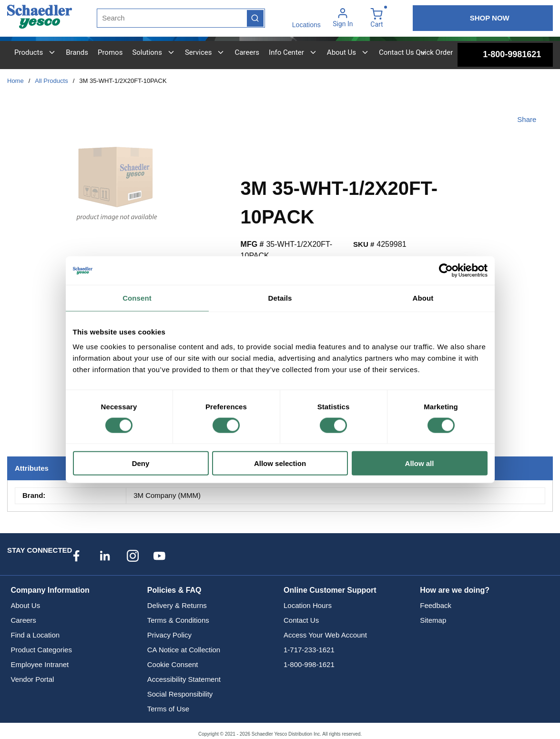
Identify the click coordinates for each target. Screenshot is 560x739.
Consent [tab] (137, 298)
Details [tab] (280, 298)
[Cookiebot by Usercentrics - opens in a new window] (446, 270)
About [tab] (423, 298)
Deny (141, 463)
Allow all (420, 463)
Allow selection (280, 463)
